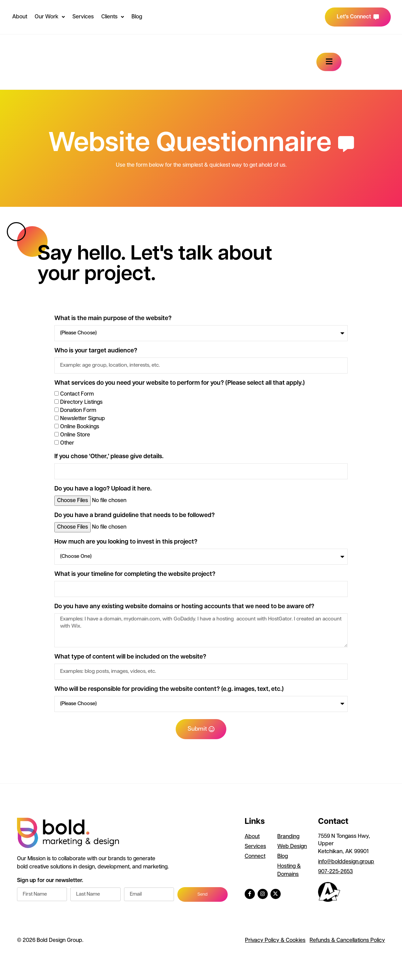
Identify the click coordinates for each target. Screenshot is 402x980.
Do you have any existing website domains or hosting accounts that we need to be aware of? (184, 607)
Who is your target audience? (96, 351)
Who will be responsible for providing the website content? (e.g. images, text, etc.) (169, 691)
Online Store (75, 435)
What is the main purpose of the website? (113, 319)
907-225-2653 (335, 873)
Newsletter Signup (83, 419)
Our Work (50, 17)
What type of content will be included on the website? (130, 659)
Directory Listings (81, 402)
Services (83, 17)
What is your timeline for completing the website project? (135, 575)
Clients (113, 17)
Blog (137, 17)
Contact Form (77, 394)
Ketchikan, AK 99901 (343, 853)
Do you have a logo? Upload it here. (103, 489)
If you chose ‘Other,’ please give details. (109, 457)
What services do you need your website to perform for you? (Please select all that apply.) (180, 383)
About (20, 17)
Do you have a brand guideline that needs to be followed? (135, 516)
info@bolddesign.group (346, 863)
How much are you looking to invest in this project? (126, 542)
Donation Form (78, 411)
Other (67, 443)
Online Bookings (80, 427)
